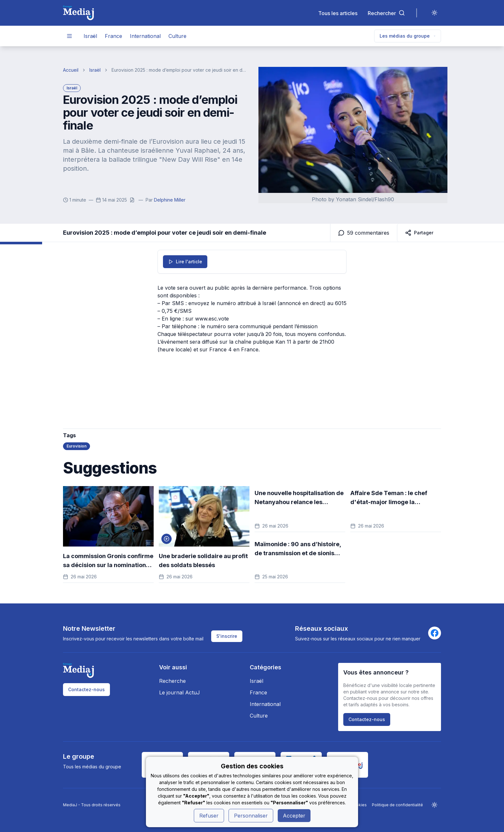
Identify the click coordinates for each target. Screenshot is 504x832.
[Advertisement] (252, 378)
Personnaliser (251, 816)
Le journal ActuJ (180, 692)
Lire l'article (185, 262)
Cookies (359, 805)
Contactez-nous (86, 689)
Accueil (71, 70)
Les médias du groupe (408, 36)
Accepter (294, 816)
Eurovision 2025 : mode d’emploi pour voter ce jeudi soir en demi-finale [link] (180, 70)
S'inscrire (227, 636)
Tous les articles (338, 13)
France (113, 36)
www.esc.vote (212, 319)
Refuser (209, 816)
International (145, 36)
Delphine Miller (170, 200)
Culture (177, 36)
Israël (90, 36)
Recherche (172, 681)
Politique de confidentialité (397, 805)
